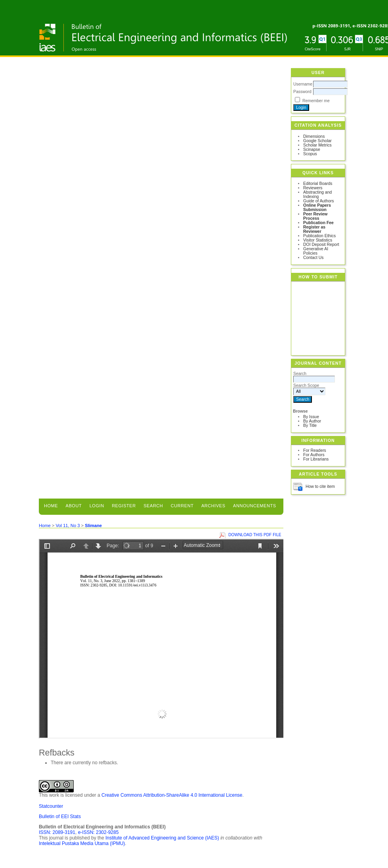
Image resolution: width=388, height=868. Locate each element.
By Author (312, 421)
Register (124, 506)
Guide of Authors (318, 201)
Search (153, 506)
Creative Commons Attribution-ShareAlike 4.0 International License (172, 795)
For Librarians (316, 459)
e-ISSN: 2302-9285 (98, 832)
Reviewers (313, 188)
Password (302, 92)
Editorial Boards (318, 184)
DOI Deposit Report (321, 245)
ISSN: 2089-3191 (57, 832)
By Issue (311, 417)
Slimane (93, 525)
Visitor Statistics (318, 240)
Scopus (310, 154)
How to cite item (320, 486)
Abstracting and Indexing (317, 194)
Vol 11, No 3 (68, 525)
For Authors (314, 455)
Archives (213, 506)
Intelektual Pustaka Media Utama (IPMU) (82, 843)
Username (303, 84)
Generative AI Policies (316, 251)
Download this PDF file (255, 535)
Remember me (316, 101)
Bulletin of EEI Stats (60, 817)
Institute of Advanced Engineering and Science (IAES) (162, 838)
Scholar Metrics (317, 145)
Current (182, 506)
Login (97, 506)
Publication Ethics (319, 236)
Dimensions (314, 136)
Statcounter (51, 806)
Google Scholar (317, 141)
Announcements (255, 506)
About (74, 506)
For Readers (315, 450)
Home (51, 506)
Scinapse (312, 149)
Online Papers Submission (317, 207)
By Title (310, 425)
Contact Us (313, 258)
